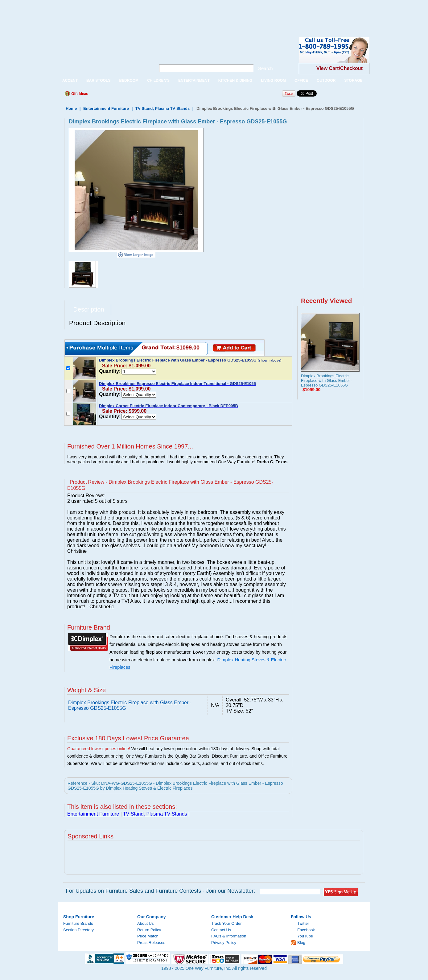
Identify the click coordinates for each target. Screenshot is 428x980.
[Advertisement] (112, 14)
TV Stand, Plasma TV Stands (163, 108)
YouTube (305, 936)
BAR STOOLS (98, 81)
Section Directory (78, 930)
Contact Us (221, 930)
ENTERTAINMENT (194, 81)
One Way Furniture (103, 55)
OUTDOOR (326, 81)
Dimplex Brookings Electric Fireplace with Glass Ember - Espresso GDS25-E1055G (327, 380)
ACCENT (70, 81)
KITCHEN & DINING (235, 81)
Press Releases (151, 943)
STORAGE (353, 81)
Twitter (303, 923)
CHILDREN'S (158, 81)
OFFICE (301, 81)
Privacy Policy (224, 943)
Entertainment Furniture (106, 108)
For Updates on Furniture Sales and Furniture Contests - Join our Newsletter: (160, 891)
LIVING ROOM (273, 81)
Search (265, 68)
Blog (301, 943)
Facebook (306, 930)
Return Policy (149, 930)
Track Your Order (226, 923)
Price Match (148, 936)
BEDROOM (129, 81)
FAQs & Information (229, 936)
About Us (145, 923)
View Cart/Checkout (340, 68)
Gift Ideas (79, 94)
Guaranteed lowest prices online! (99, 749)
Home (71, 108)
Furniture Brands (78, 923)
